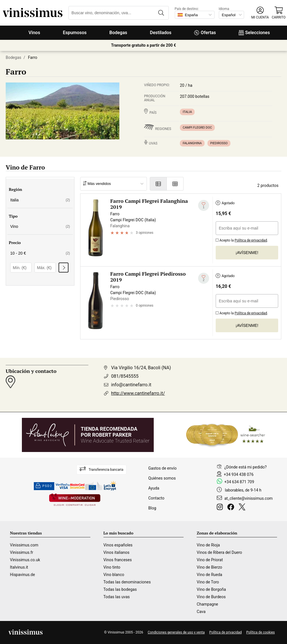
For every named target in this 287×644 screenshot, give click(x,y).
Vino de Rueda (209, 575)
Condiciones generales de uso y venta (176, 632)
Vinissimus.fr (22, 552)
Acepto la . (242, 240)
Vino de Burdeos (211, 597)
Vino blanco (114, 575)
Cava (201, 612)
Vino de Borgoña (211, 589)
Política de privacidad (251, 240)
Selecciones (254, 33)
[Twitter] (243, 508)
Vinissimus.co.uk (25, 560)
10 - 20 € (40, 253)
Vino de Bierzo (209, 567)
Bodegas (118, 33)
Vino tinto (112, 567)
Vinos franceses (118, 560)
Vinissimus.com (24, 545)
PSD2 (44, 486)
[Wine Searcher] (226, 435)
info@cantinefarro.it (131, 385)
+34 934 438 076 (239, 474)
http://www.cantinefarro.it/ (138, 393)
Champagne (207, 604)
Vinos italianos (117, 552)
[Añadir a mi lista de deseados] (204, 206)
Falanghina (192, 143)
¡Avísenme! (247, 253)
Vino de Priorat (210, 560)
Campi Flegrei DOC (197, 128)
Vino (40, 226)
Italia (187, 112)
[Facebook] (232, 508)
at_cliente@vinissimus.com (248, 498)
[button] (260, 13)
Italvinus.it (19, 567)
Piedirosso (219, 143)
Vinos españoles (118, 545)
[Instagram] (221, 508)
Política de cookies (261, 632)
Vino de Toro (208, 582)
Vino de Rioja (208, 545)
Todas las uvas (117, 597)
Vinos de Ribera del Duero (219, 552)
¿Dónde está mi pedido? (245, 467)
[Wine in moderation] (75, 500)
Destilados (161, 33)
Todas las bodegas (120, 589)
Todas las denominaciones (127, 582)
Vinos (34, 33)
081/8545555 (125, 376)
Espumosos (75, 33)
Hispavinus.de (22, 575)
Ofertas (205, 33)
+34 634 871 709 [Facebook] (239, 482)
